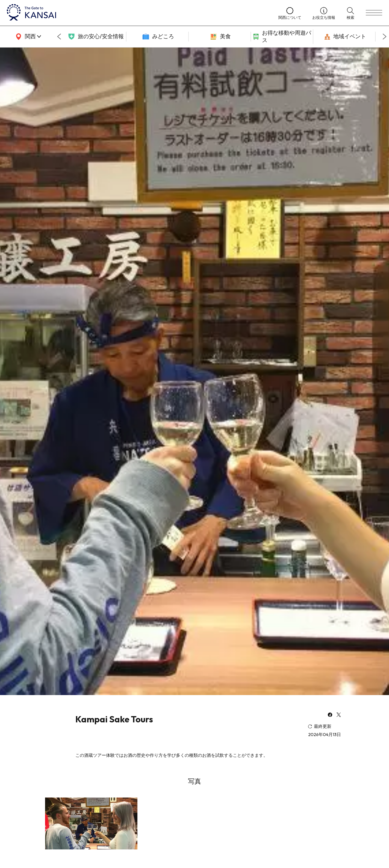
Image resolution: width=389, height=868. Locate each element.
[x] (339, 715)
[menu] (374, 13)
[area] (27, 37)
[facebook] (330, 715)
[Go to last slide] (59, 37)
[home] (137, 13)
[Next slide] (385, 37)
